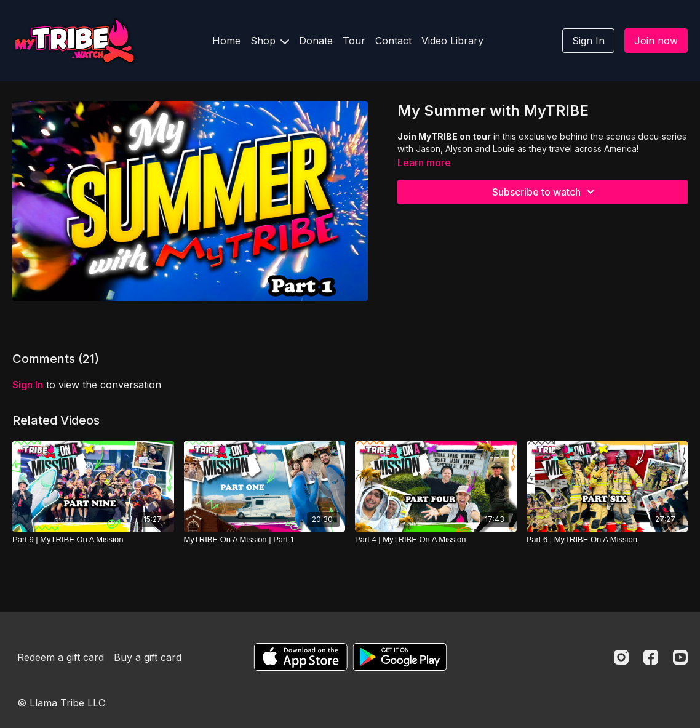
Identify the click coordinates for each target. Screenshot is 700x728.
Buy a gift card (148, 657)
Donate (316, 41)
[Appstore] (300, 657)
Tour (354, 41)
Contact (393, 41)
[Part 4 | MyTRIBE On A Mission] (436, 540)
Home (226, 41)
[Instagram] (621, 657)
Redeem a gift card (61, 657)
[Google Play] (400, 657)
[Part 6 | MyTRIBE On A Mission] (607, 540)
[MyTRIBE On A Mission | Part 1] (265, 540)
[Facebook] (651, 657)
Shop (270, 41)
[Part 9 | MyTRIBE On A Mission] (93, 540)
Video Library (452, 41)
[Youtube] (680, 657)
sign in (28, 385)
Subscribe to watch (545, 192)
